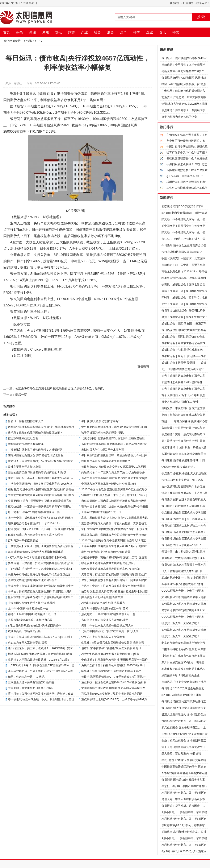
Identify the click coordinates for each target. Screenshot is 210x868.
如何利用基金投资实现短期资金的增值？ (106, 461)
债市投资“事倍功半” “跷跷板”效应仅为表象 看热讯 (111, 648)
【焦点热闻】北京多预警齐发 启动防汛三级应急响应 (113, 438)
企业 (150, 32)
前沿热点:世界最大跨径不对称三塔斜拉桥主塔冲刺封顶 (114, 592)
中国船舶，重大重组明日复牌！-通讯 (30, 688)
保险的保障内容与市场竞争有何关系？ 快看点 (36, 535)
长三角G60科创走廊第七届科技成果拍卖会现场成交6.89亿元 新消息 (59, 388)
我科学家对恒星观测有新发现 (26, 444)
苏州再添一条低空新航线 (23, 540)
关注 (33, 32)
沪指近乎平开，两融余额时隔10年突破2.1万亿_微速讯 (114, 557)
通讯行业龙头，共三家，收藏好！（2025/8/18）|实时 (40, 648)
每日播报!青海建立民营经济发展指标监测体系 (36, 552)
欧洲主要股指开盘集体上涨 (24, 467)
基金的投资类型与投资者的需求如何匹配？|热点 (37, 472)
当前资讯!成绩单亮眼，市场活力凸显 (30, 620)
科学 (136, 32)
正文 (40, 41)
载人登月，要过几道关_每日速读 (181, 754)
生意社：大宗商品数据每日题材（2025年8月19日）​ (39, 660)
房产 (123, 32)
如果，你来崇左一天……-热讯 (26, 677)
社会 (97, 32)
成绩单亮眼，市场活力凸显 (24, 631)
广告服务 (188, 3)
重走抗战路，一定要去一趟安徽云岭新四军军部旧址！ (41, 506)
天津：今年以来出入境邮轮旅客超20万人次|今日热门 (40, 637)
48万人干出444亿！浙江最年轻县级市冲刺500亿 (37, 557)
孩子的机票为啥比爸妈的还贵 (179, 117)
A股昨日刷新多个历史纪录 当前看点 (103, 603)
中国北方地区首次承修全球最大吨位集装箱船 (109, 484)
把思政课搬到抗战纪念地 (23, 438)
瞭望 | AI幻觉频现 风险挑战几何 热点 (184, 84)
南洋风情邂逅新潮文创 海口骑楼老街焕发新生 (36, 455)
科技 (176, 32)
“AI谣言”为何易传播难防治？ (179, 467)
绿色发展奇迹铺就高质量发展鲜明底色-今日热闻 (110, 569)
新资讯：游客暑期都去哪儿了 (26, 421)
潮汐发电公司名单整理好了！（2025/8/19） (35, 523)
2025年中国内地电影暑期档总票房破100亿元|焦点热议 (114, 489)
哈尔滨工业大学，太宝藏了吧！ (181, 623)
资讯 (163, 32)
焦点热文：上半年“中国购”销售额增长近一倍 (108, 614)
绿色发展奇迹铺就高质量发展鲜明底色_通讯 (108, 563)
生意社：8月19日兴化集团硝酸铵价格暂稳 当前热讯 (113, 643)
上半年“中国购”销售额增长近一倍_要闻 (105, 609)
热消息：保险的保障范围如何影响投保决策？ (35, 433)
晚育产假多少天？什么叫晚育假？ (187, 152)
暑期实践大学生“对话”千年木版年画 (103, 450)
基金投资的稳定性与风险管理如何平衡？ (33, 580)
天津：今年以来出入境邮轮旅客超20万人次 (107, 626)
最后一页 (21, 395)
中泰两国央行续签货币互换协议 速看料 (32, 603)
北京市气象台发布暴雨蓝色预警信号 (183, 643)
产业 (84, 32)
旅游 (71, 32)
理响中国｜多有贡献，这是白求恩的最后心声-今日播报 (114, 506)
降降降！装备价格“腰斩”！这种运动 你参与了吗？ (111, 671)
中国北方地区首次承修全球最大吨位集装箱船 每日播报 (41, 495)
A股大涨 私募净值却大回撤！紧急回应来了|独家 (110, 654)
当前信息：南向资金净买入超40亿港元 (105, 620)
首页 (7, 32)
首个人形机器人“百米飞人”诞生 (180, 402)
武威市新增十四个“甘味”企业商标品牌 (184, 578)
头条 (20, 32)
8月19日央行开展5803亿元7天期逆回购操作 (35, 626)
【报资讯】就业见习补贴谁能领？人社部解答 (35, 450)
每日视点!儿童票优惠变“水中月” (100, 421)
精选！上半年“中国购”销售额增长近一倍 (32, 614)
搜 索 (201, 17)
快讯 (29, 41)
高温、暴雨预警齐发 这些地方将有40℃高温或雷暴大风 (114, 518)
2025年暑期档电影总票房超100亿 (182, 252)
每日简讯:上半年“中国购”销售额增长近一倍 (34, 512)
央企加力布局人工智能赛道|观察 (27, 643)
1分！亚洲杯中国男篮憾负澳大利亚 (183, 369)
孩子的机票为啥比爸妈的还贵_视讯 (102, 433)
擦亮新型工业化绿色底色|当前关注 (102, 597)
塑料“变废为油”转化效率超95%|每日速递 (106, 552)
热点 (59, 32)
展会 (110, 32)
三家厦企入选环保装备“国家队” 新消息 (31, 682)
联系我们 (175, 3)
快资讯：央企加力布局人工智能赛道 (103, 637)
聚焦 (46, 32)
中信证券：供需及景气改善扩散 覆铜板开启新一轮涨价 (114, 660)
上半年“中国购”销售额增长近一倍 (101, 512)
